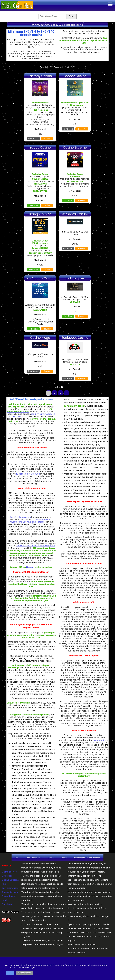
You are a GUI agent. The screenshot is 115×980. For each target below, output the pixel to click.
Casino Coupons (10, 880)
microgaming (100, 740)
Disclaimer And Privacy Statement (87, 858)
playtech (21, 416)
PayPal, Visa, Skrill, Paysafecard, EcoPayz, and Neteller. (31, 521)
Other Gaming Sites (34, 858)
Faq (4, 884)
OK (10, 973)
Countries (7, 904)
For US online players (20, 517)
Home (17, 858)
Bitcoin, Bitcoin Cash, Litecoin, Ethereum (35, 546)
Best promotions (10, 888)
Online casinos (9, 872)
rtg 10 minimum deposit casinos (31, 415)
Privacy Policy (24, 973)
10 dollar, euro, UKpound (28, 474)
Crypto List (7, 876)
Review (47, 139)
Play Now (33, 205)
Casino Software (10, 892)
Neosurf (30, 567)
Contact (64, 858)
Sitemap (51, 858)
